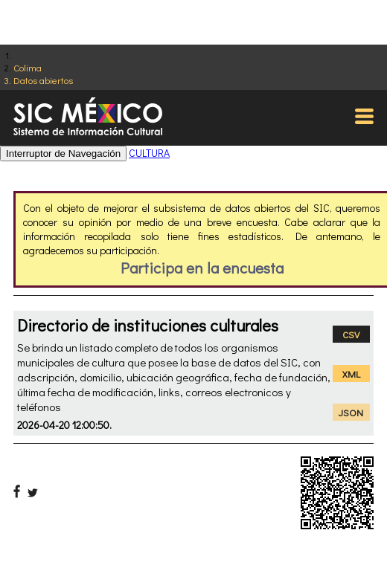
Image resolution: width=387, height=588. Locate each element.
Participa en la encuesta (202, 268)
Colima (28, 67)
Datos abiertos (43, 80)
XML (351, 374)
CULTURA (149, 153)
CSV (351, 334)
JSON (351, 412)
